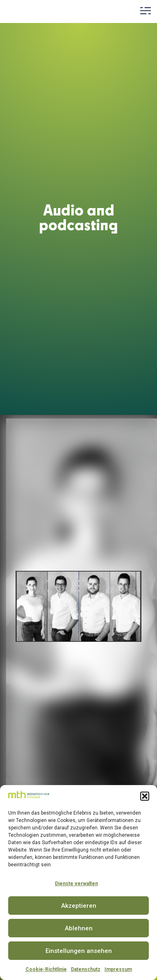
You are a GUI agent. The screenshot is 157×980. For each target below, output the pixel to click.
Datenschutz (86, 969)
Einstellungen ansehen (79, 951)
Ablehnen (79, 928)
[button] (145, 796)
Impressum (118, 969)
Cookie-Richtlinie (46, 969)
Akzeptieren (79, 906)
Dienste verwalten (76, 884)
